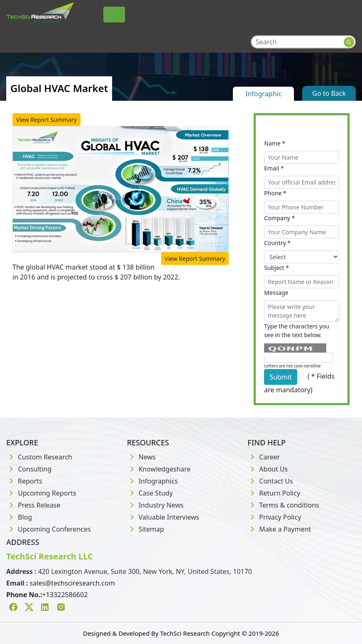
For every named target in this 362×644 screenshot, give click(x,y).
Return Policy (274, 493)
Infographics (153, 481)
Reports (24, 481)
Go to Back (329, 93)
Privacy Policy (274, 517)
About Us (268, 469)
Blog (19, 517)
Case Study (150, 493)
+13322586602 (65, 595)
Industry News (155, 505)
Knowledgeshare (159, 469)
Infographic (263, 94)
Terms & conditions (283, 505)
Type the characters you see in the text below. (297, 331)
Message (276, 293)
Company (279, 218)
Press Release (33, 505)
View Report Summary (46, 120)
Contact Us (270, 481)
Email (274, 168)
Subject (276, 268)
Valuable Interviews (163, 517)
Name (275, 143)
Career (264, 457)
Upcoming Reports (41, 493)
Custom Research (39, 457)
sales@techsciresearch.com (72, 583)
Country (277, 243)
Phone (275, 193)
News (141, 457)
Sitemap (146, 529)
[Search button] (349, 42)
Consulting (29, 469)
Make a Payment (279, 529)
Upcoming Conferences (49, 529)
